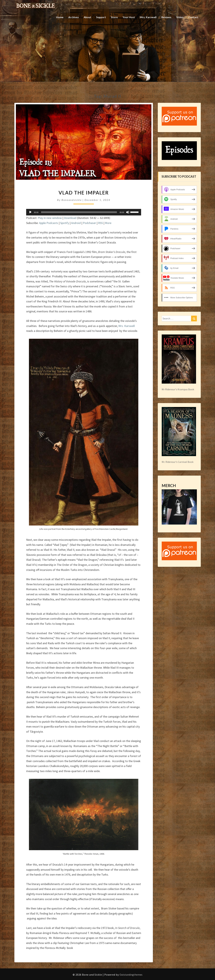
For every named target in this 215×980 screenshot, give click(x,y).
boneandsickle (72, 200)
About (87, 17)
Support (101, 17)
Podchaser (89, 223)
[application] (84, 212)
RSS (100, 223)
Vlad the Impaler (84, 193)
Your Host (129, 17)
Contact (193, 17)
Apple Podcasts (49, 223)
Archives (73, 17)
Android (76, 223)
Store (114, 17)
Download (70, 218)
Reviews (166, 17)
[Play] (30, 212)
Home (59, 17)
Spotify (65, 223)
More (108, 223)
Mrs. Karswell (148, 17)
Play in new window (50, 218)
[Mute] (128, 212)
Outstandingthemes (131, 975)
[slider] (79, 212)
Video (180, 17)
